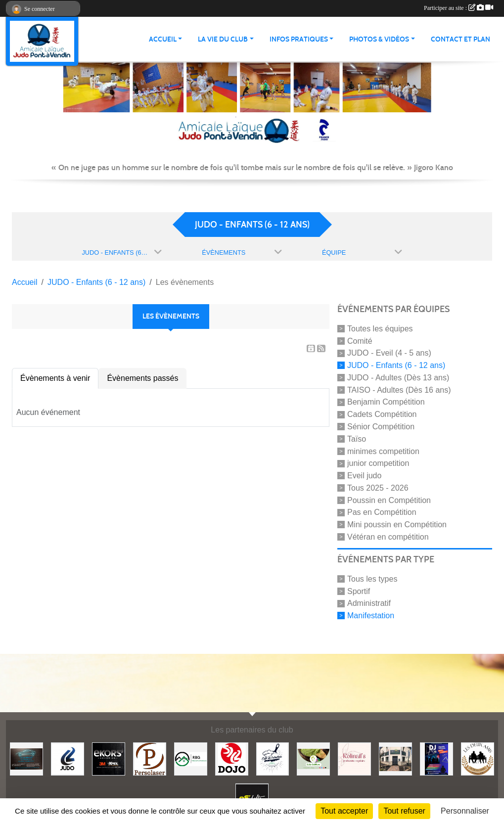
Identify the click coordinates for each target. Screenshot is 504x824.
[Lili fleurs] (395, 758)
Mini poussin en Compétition (397, 525)
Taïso (357, 439)
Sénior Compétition (381, 427)
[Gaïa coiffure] (313, 758)
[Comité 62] (68, 758)
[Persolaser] (150, 758)
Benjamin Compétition (386, 402)
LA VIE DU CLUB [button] (223, 39)
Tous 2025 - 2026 (378, 488)
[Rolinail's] (354, 758)
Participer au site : (458, 8)
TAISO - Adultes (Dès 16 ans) (399, 389)
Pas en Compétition (382, 512)
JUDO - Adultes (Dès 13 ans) (398, 378)
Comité (360, 341)
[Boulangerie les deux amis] (478, 758)
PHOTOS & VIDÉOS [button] (379, 39)
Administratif (369, 603)
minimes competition (383, 451)
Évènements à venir (55, 378)
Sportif (359, 591)
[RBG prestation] (191, 758)
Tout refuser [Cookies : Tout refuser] (404, 811)
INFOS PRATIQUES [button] (299, 39)
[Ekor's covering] (109, 758)
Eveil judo (364, 476)
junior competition (378, 463)
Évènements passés (142, 378)
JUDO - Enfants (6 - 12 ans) (396, 365)
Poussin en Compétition (389, 500)
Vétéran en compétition (388, 537)
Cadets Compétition (382, 414)
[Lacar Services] (26, 758)
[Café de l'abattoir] (273, 758)
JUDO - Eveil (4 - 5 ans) (389, 353)
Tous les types (372, 579)
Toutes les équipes (380, 329)
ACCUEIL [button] (163, 39)
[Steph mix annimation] (436, 758)
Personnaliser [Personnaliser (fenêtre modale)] (465, 811)
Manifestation (371, 616)
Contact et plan (460, 39)
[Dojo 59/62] (232, 758)
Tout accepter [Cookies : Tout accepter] (344, 811)
